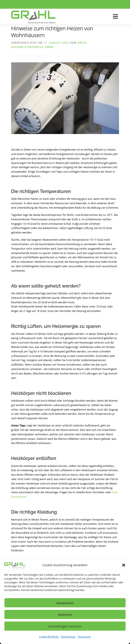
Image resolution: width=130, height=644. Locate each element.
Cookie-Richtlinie (49, 637)
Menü (115, 17)
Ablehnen (65, 615)
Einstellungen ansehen (65, 626)
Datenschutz (68, 637)
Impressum (84, 637)
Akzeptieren (65, 603)
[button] (124, 565)
